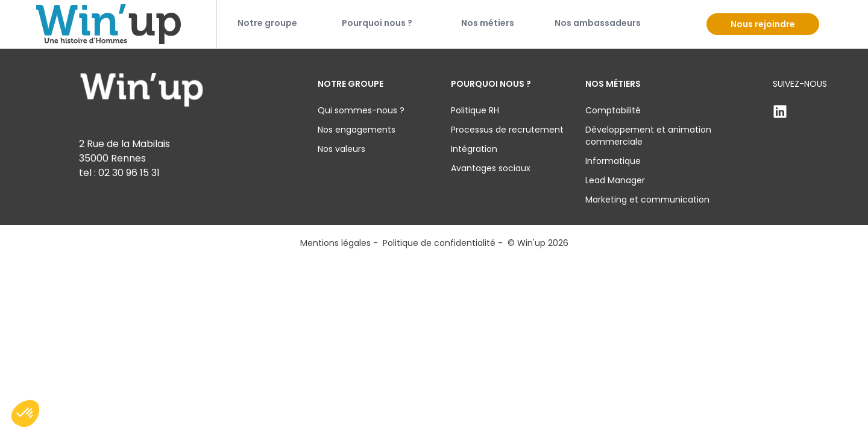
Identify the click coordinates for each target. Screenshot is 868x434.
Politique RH (475, 110)
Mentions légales (335, 243)
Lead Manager (615, 180)
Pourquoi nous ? (377, 23)
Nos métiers (488, 23)
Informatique (613, 161)
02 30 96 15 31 (129, 173)
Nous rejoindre (763, 24)
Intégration (474, 149)
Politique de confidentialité (439, 243)
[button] (25, 414)
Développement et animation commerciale (648, 136)
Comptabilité (613, 110)
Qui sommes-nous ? (361, 110)
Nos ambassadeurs (598, 23)
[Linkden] (800, 112)
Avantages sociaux (491, 168)
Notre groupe (267, 23)
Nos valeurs (341, 149)
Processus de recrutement (507, 130)
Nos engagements (357, 130)
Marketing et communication (647, 200)
